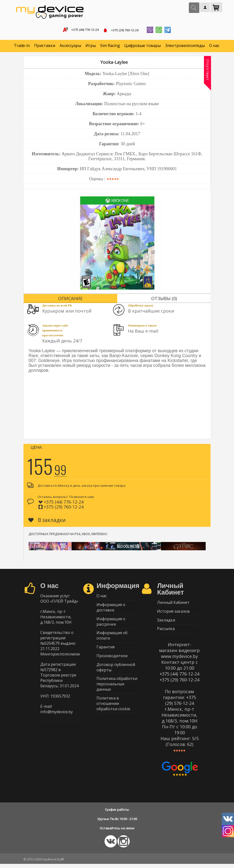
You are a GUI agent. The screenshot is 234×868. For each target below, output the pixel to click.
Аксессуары (70, 46)
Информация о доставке (111, 609)
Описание (70, 299)
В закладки (47, 521)
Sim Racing (110, 46)
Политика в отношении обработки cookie (113, 711)
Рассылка (166, 632)
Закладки (166, 623)
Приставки (45, 46)
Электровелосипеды (185, 46)
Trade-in (22, 46)
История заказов (173, 613)
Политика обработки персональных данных (117, 691)
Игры (91, 46)
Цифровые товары (143, 46)
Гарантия (106, 652)
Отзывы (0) (164, 299)
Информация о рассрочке (111, 624)
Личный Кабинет (173, 604)
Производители (112, 661)
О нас (214, 46)
